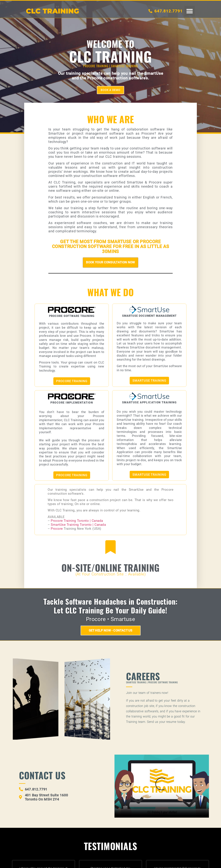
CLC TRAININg (52, 11)
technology (57, 142)
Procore (57, 529)
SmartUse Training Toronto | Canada (78, 525)
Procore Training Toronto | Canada (77, 521)
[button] (190, 11)
